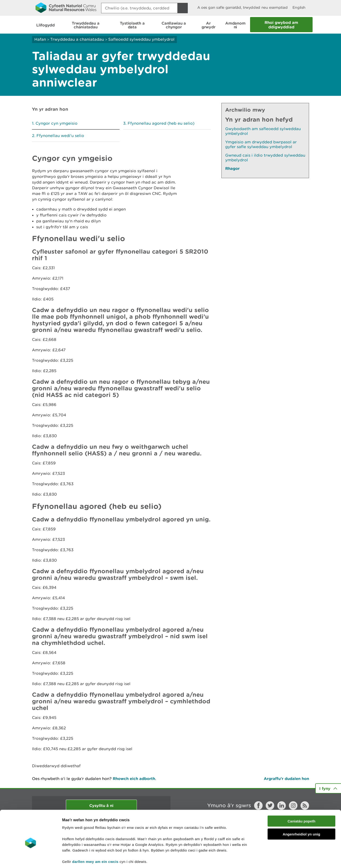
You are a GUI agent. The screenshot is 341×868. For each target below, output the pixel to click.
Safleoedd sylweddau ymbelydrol (141, 39)
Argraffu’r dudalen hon (286, 778)
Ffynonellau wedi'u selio (60, 136)
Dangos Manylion (263, 859)
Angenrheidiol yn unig (301, 812)
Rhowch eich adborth (134, 778)
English (299, 7)
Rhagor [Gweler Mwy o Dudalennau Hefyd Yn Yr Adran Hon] (232, 168)
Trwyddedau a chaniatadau (77, 39)
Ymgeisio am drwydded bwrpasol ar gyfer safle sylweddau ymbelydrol (261, 144)
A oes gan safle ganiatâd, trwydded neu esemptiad (242, 7)
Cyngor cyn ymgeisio (56, 123)
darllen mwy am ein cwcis (95, 839)
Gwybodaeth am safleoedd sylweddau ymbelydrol (263, 131)
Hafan (40, 39)
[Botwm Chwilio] (183, 8)
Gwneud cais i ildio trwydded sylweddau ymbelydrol (265, 158)
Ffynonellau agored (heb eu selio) (161, 123)
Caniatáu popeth (301, 799)
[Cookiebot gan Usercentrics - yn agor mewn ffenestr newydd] (31, 859)
